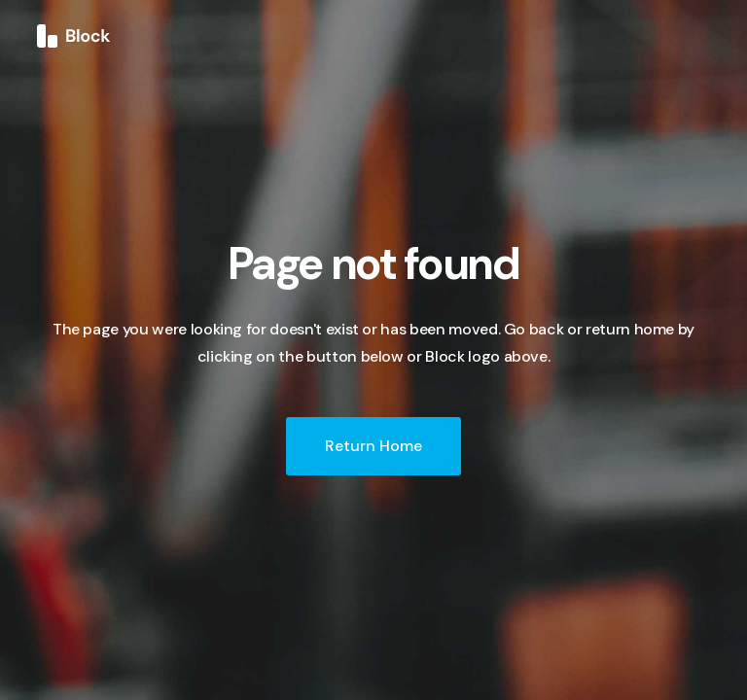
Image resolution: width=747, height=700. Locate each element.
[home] (74, 35)
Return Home (373, 446)
